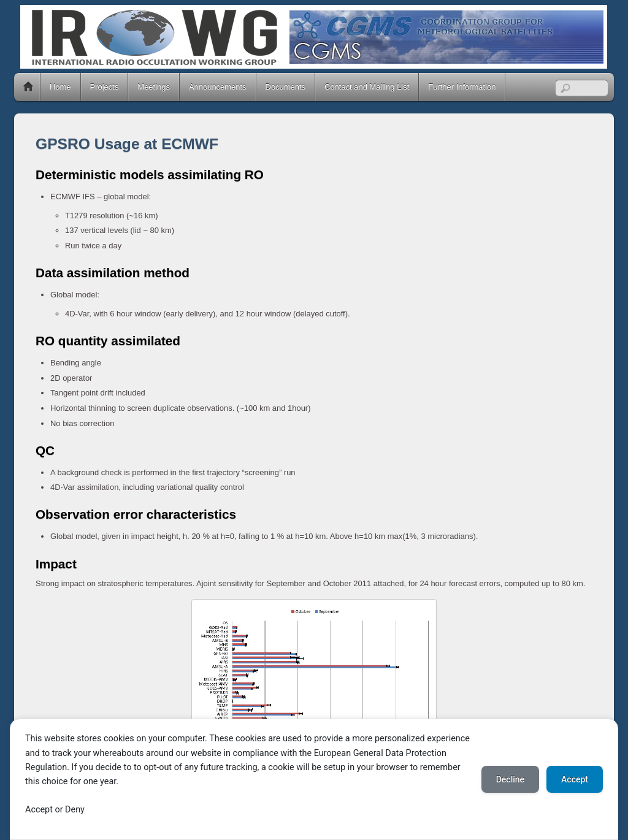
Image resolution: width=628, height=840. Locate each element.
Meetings (154, 87)
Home (28, 87)
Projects (105, 87)
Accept (575, 779)
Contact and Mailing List (367, 87)
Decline (510, 779)
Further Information (462, 87)
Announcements (218, 87)
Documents (286, 87)
